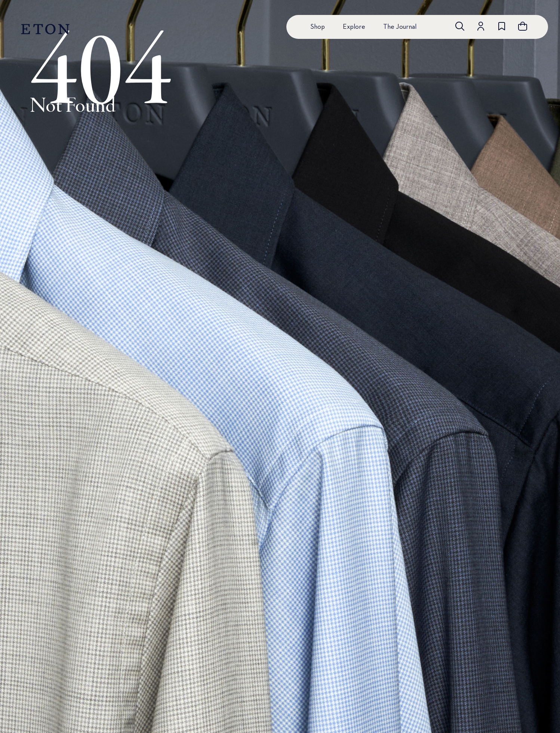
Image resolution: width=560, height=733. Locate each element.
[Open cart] (523, 26)
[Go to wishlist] (502, 26)
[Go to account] (481, 26)
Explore (354, 27)
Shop (318, 27)
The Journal (400, 27)
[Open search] (460, 26)
